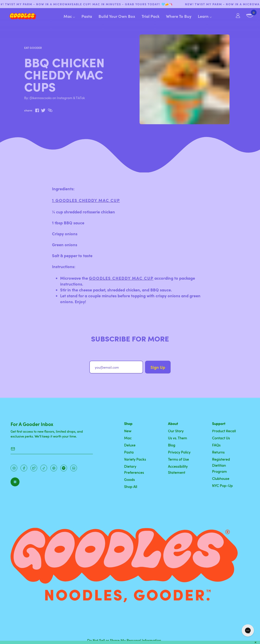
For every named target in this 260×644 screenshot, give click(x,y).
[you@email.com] (116, 367)
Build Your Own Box (117, 16)
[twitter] (43, 110)
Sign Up (158, 367)
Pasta (87, 16)
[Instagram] (14, 468)
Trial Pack (151, 16)
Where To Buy (179, 16)
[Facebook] (24, 468)
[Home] (20, 16)
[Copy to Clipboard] (50, 110)
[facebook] (37, 110)
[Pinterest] (34, 468)
